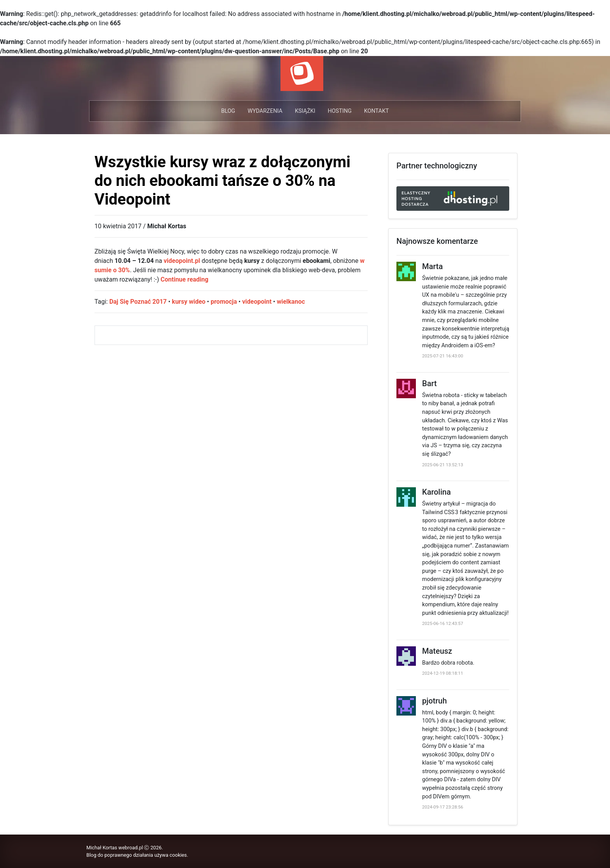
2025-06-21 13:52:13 (443, 465)
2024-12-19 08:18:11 (443, 673)
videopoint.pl (182, 261)
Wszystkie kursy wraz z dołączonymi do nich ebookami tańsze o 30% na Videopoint (223, 181)
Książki (305, 111)
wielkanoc (291, 302)
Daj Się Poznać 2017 (138, 302)
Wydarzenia (265, 111)
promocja (224, 302)
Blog (228, 111)
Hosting (339, 111)
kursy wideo (189, 302)
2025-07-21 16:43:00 (443, 356)
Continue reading (185, 279)
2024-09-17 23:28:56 (443, 807)
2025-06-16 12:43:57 (443, 623)
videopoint (257, 302)
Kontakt (377, 111)
